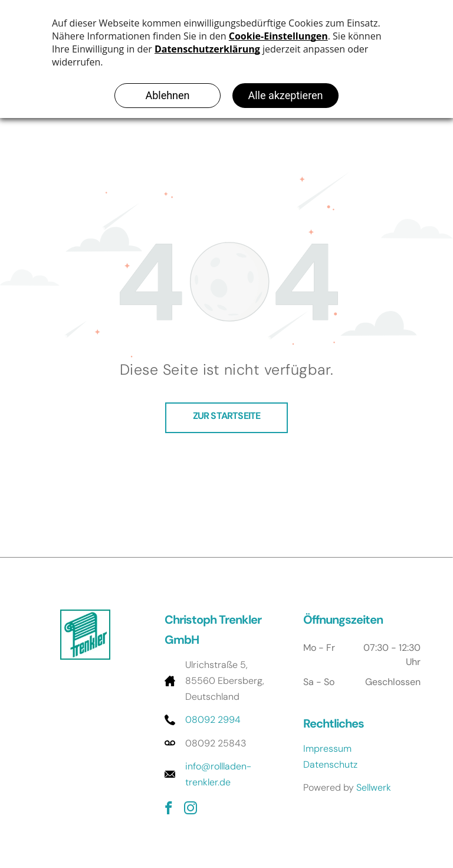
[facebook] (168, 810)
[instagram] (190, 810)
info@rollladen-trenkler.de (218, 774)
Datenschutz (330, 764)
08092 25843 (216, 743)
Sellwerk (374, 787)
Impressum (327, 749)
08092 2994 (213, 720)
